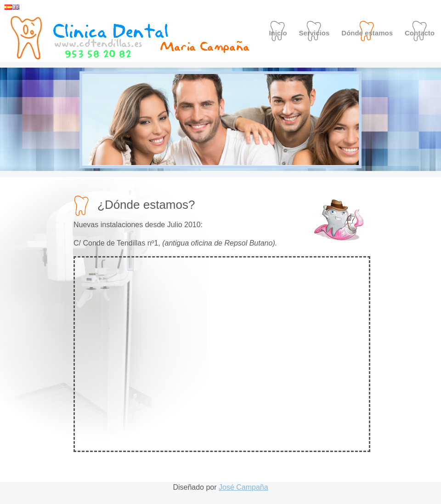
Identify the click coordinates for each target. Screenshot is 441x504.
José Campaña (243, 487)
